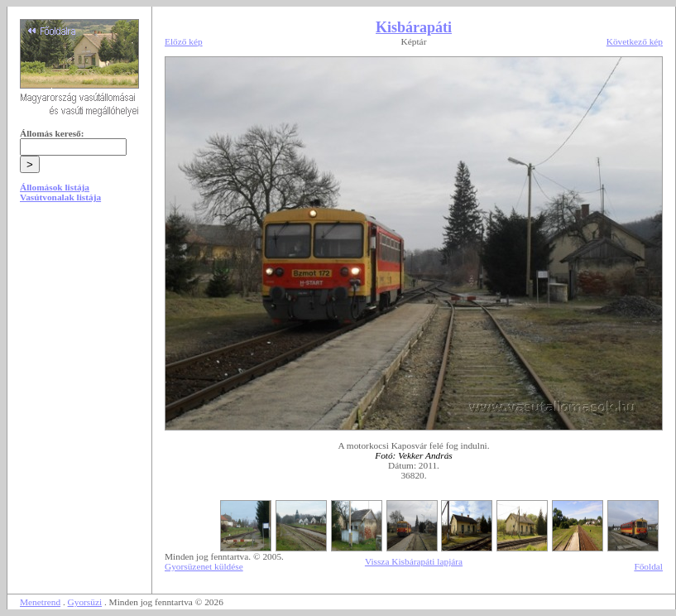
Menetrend (40, 602)
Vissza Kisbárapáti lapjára (414, 561)
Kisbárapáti (414, 27)
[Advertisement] (79, 341)
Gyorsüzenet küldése (204, 566)
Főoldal (648, 566)
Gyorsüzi (85, 602)
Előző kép (184, 41)
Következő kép (635, 41)
